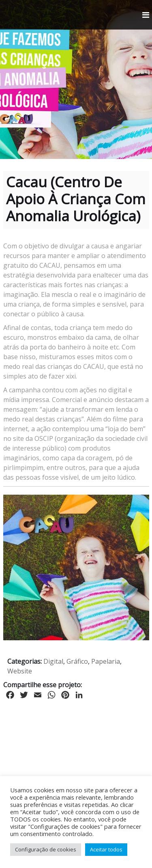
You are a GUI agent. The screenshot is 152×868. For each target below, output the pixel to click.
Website (20, 671)
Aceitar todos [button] (106, 849)
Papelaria (106, 661)
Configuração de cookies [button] (46, 849)
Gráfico (77, 661)
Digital (53, 661)
